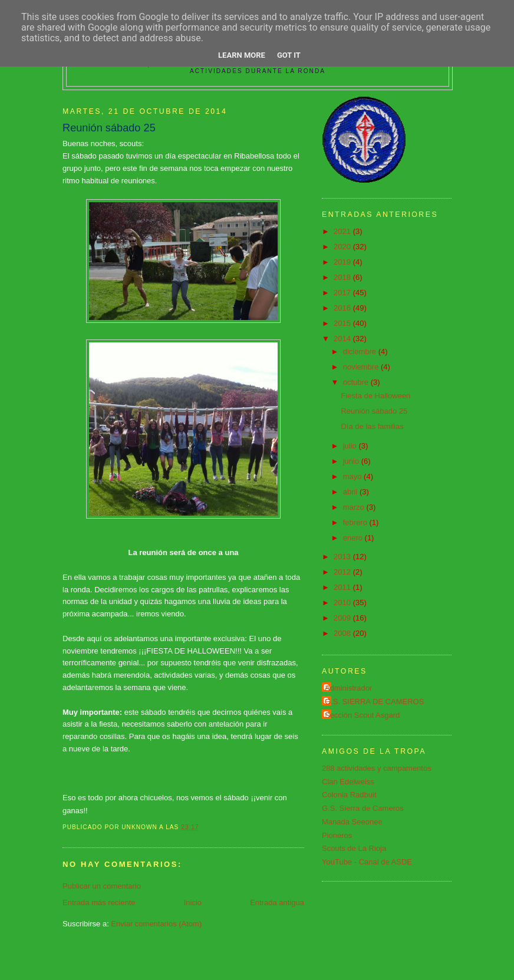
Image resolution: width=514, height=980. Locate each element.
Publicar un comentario (102, 886)
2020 (343, 247)
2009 (343, 618)
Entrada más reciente (99, 903)
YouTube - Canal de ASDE (367, 862)
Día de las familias (372, 426)
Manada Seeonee (352, 822)
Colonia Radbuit (349, 795)
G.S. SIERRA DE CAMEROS (374, 702)
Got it (289, 55)
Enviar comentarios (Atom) (156, 924)
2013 (343, 557)
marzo (355, 507)
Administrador (348, 688)
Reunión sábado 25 (374, 411)
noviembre (362, 367)
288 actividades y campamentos (377, 768)
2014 (343, 339)
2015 (343, 323)
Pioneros (337, 835)
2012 (343, 572)
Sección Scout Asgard (362, 715)
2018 (343, 277)
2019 (343, 262)
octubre (357, 382)
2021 (343, 231)
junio (352, 461)
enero (354, 538)
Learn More (242, 55)
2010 (343, 603)
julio (351, 446)
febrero (356, 522)
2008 (343, 633)
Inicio (193, 903)
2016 (343, 308)
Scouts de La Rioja (354, 848)
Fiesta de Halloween (375, 396)
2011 (343, 587)
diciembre (361, 352)
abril (351, 492)
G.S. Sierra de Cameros (363, 808)
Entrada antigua (277, 903)
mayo (353, 476)
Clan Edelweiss (348, 782)
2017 (343, 293)
